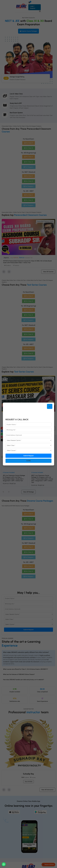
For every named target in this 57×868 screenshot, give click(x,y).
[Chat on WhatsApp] (4, 864)
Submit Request (29, 455)
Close (28, 460)
